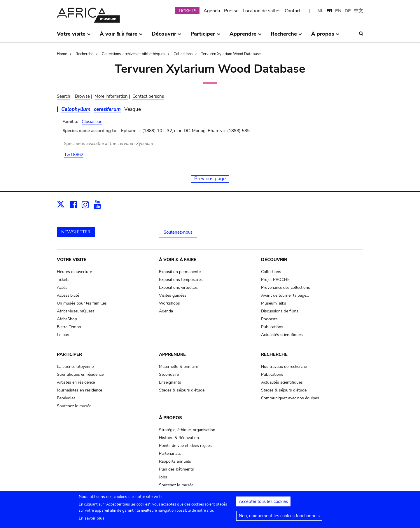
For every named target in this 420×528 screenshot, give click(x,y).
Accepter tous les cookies (263, 504)
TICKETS (187, 11)
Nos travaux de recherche (284, 367)
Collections (183, 54)
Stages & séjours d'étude (182, 390)
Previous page (210, 179)
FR (329, 11)
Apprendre (172, 354)
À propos (170, 418)
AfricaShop (67, 319)
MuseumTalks (274, 303)
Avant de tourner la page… (285, 295)
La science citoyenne (75, 367)
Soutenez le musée (74, 406)
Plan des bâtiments (176, 469)
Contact (293, 11)
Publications (272, 327)
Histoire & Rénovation (179, 438)
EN (338, 11)
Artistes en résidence (76, 382)
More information (111, 96)
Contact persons (148, 96)
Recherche (84, 54)
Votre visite (72, 260)
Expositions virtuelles (178, 287)
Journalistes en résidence (79, 390)
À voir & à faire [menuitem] (121, 36)
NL (320, 11)
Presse (231, 11)
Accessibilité (68, 295)
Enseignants (170, 382)
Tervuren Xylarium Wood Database (231, 54)
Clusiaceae (92, 122)
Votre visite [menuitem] (74, 36)
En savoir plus (92, 521)
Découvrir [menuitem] (167, 36)
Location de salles (262, 11)
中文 (358, 11)
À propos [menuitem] (325, 36)
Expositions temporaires (181, 280)
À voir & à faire (178, 260)
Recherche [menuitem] (286, 36)
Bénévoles (66, 398)
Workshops (169, 303)
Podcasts (269, 319)
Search (64, 96)
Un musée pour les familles (82, 303)
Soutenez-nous (178, 232)
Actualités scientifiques (282, 335)
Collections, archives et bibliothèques (133, 54)
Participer (69, 354)
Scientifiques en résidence (80, 374)
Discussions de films (280, 311)
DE (348, 11)
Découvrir (274, 260)
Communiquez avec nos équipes (290, 398)
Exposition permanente (180, 272)
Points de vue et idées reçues (185, 446)
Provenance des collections (286, 287)
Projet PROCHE (275, 280)
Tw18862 (74, 155)
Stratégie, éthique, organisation (187, 430)
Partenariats (170, 453)
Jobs (163, 477)
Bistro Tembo (69, 327)
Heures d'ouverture (74, 272)
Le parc (63, 335)
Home (62, 54)
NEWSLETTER (76, 232)
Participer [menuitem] (205, 36)
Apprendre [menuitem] (246, 36)
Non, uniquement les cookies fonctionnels (279, 518)
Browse (82, 96)
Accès (62, 287)
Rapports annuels (175, 461)
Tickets (63, 280)
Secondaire (169, 374)
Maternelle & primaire (178, 367)
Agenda (212, 11)
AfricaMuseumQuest (76, 311)
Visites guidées (173, 295)
